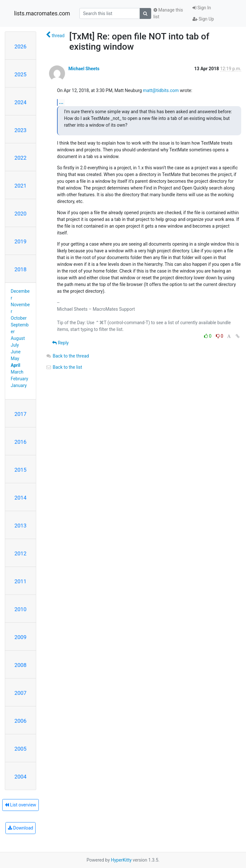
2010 (20, 609)
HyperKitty (121, 860)
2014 (20, 498)
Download (21, 828)
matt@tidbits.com (161, 90)
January (19, 385)
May (15, 358)
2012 (20, 553)
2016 (20, 442)
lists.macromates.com (42, 13)
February (20, 379)
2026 (20, 46)
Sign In (202, 8)
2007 (20, 693)
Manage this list (168, 13)
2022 (20, 158)
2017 (20, 414)
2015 (20, 470)
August (18, 338)
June (16, 352)
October (19, 318)
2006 (20, 721)
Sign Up (203, 19)
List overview (20, 805)
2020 (20, 214)
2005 (20, 749)
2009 (20, 637)
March (17, 372)
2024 (20, 102)
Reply (60, 343)
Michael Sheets (84, 69)
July (15, 345)
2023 (20, 130)
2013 (20, 526)
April (16, 365)
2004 (20, 777)
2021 (20, 186)
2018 (20, 269)
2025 (20, 74)
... (61, 102)
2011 (20, 581)
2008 (20, 665)
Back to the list (64, 367)
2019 (20, 241)
